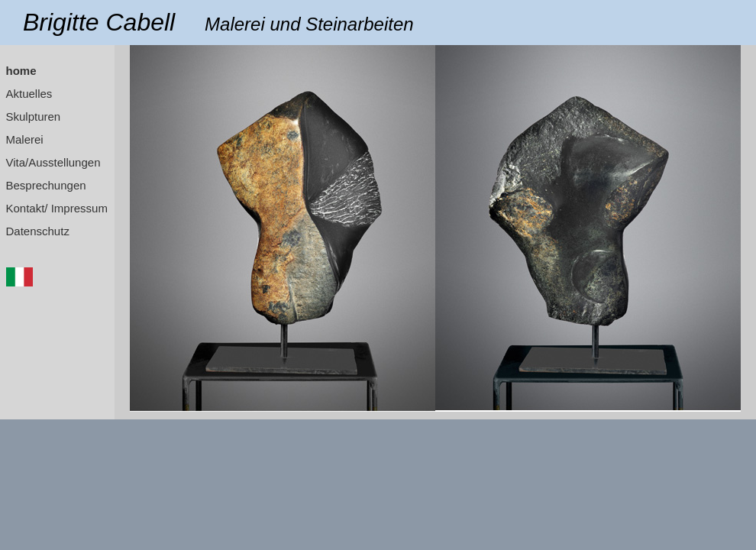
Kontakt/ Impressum (57, 208)
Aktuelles (29, 94)
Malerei (25, 139)
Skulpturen (34, 116)
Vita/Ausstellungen (53, 162)
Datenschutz (38, 231)
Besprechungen (46, 185)
